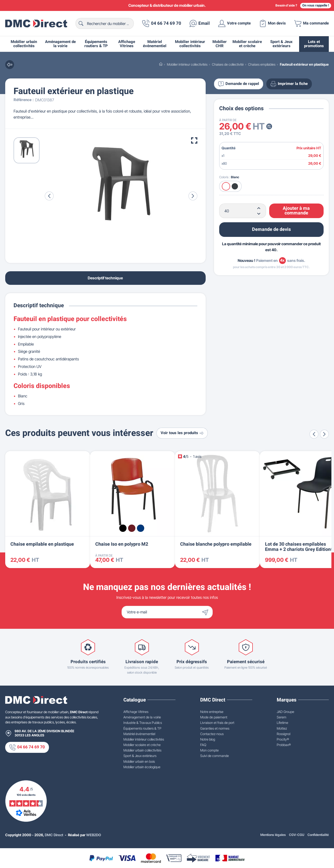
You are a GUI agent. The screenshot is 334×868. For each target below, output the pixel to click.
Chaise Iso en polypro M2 (122, 544)
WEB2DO (94, 835)
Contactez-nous (212, 734)
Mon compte (209, 750)
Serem (282, 717)
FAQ (203, 745)
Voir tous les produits (182, 433)
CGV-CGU (297, 835)
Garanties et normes (215, 728)
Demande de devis (271, 229)
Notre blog (208, 739)
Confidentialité (318, 835)
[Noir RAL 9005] (123, 528)
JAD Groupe (285, 712)
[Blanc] (226, 186)
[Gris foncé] (235, 186)
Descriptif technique (105, 278)
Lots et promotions (314, 44)
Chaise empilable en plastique (42, 544)
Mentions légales (273, 835)
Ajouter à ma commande (296, 211)
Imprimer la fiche (289, 84)
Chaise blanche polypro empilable (216, 544)
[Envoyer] (206, 612)
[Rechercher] (105, 23)
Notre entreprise (212, 712)
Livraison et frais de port (217, 723)
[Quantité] (243, 211)
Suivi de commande (215, 756)
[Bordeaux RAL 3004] (132, 528)
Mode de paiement (214, 717)
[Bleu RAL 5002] (141, 528)
